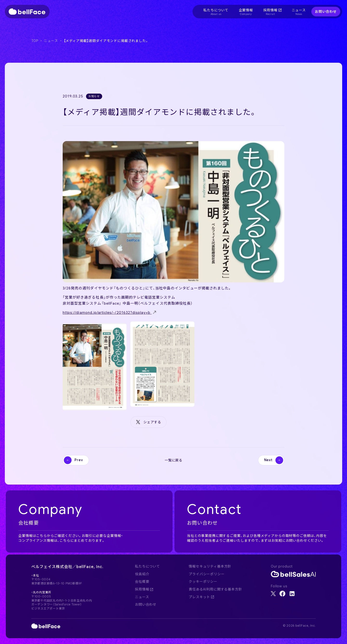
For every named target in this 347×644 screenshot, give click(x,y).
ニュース (51, 41)
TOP (35, 41)
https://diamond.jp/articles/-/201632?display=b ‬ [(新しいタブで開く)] (107, 313)
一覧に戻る (173, 460)
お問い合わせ (326, 12)
